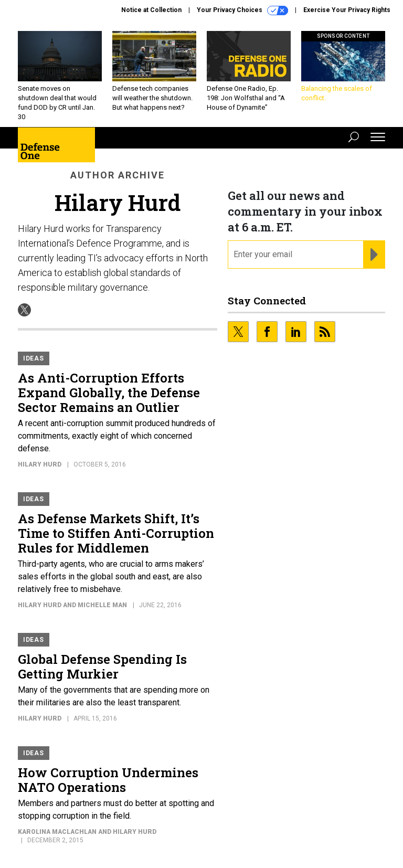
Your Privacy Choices (242, 10)
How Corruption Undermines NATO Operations (108, 780)
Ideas (34, 358)
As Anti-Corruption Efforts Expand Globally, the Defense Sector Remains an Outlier (109, 393)
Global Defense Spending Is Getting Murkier (102, 666)
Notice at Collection (151, 10)
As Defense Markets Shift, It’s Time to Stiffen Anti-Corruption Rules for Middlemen (116, 533)
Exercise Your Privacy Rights (347, 10)
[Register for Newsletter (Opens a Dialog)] (374, 255)
